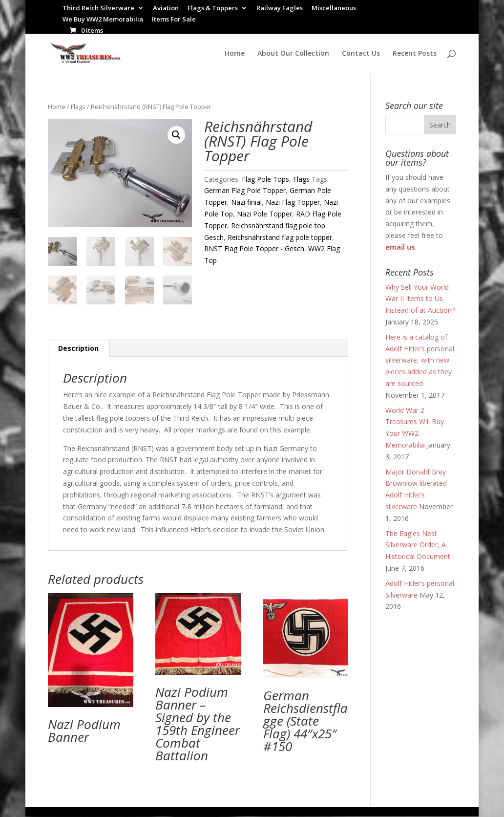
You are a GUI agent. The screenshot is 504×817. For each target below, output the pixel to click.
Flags (78, 107)
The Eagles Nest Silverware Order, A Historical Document (418, 545)
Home (235, 54)
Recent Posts (415, 54)
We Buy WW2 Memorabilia (103, 20)
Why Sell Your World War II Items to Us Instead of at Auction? (420, 299)
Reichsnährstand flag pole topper (280, 237)
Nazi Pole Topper (264, 214)
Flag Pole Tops (265, 179)
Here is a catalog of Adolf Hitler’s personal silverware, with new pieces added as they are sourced (420, 360)
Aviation (166, 9)
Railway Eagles (280, 9)
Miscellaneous (334, 9)
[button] (176, 135)
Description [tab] (78, 349)
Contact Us (361, 54)
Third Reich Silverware (98, 9)
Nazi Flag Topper (293, 202)
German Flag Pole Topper (245, 190)
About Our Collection (293, 54)
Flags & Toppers (213, 9)
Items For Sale (174, 20)
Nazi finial (246, 202)
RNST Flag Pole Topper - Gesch (254, 248)
